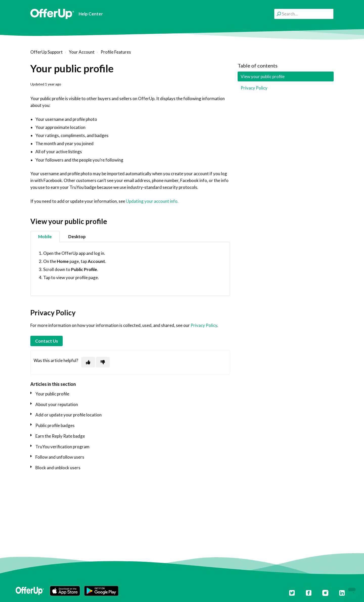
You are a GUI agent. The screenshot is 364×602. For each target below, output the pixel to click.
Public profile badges (55, 425)
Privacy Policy (204, 325)
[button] (65, 591)
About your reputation (57, 404)
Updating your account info (152, 201)
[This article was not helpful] (103, 362)
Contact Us (47, 341)
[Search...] (304, 14)
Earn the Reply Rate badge (60, 436)
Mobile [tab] (45, 237)
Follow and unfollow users (60, 457)
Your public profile (52, 394)
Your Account (82, 52)
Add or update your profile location (69, 415)
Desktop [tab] (77, 237)
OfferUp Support (47, 52)
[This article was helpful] (88, 362)
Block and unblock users (58, 468)
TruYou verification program (62, 447)
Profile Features (116, 52)
